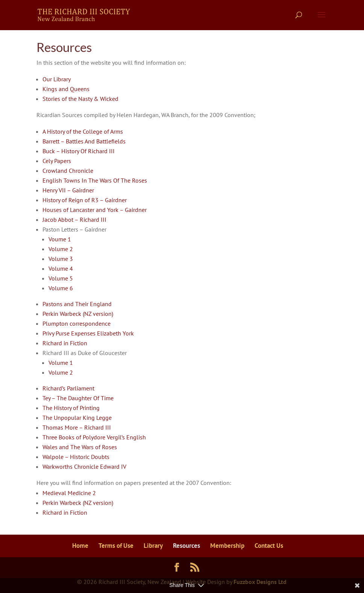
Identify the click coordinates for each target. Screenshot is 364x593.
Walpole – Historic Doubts (76, 457)
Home (80, 546)
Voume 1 (60, 239)
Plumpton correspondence (77, 323)
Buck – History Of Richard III (79, 151)
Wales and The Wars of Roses (80, 447)
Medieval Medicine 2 (69, 493)
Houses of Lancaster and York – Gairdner (95, 210)
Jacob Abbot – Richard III (74, 220)
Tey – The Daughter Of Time (78, 398)
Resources (187, 546)
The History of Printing (71, 408)
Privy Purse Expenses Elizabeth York (88, 333)
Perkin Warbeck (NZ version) (78, 314)
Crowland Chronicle (68, 171)
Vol (53, 259)
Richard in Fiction (65, 343)
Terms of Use (116, 546)
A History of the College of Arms (83, 131)
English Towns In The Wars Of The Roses (95, 180)
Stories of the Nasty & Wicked (80, 99)
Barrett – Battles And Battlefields (84, 141)
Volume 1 (61, 363)
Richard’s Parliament (68, 388)
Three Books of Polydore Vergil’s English (94, 437)
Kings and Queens (66, 89)
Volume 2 (61, 249)
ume (62, 259)
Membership (227, 546)
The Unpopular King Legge (77, 418)
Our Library (57, 79)
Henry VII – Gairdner (68, 190)
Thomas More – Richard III (77, 427)
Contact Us (269, 546)
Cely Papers (57, 161)
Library (153, 546)
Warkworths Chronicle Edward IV (84, 466)
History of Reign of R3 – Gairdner (85, 200)
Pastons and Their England (77, 304)
